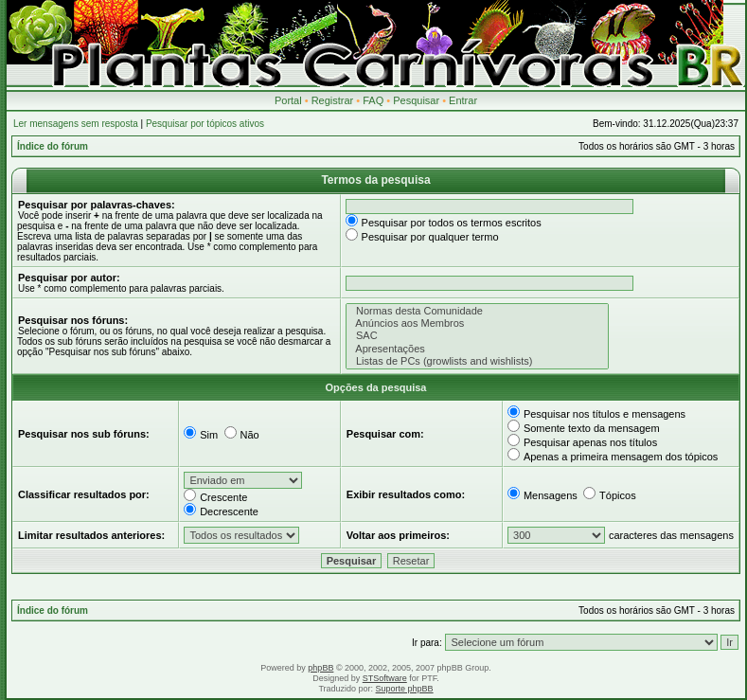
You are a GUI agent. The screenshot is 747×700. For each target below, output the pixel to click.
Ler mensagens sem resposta (76, 124)
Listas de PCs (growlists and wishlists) (478, 361)
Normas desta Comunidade (478, 311)
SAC (478, 336)
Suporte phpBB (405, 689)
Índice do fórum (53, 146)
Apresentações (478, 349)
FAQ (373, 100)
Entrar (463, 100)
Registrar (333, 100)
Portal (288, 100)
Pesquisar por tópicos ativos (205, 124)
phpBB (320, 668)
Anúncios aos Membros (478, 323)
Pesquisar (416, 100)
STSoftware (385, 678)
